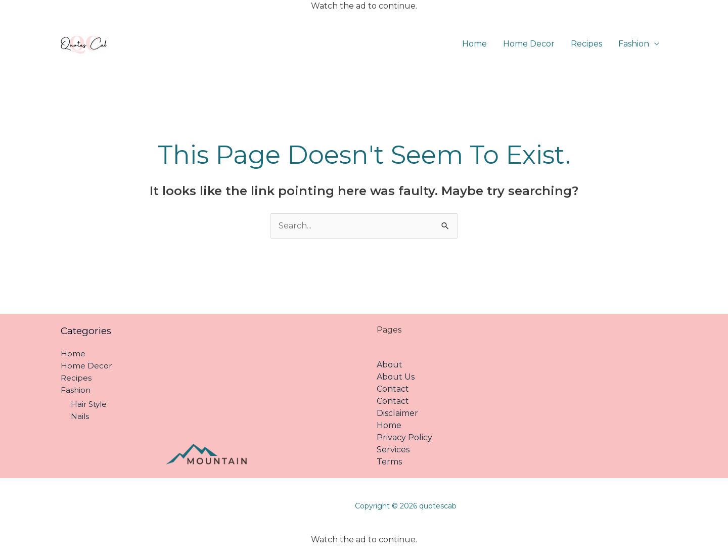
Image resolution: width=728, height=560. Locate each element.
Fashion (634, 44)
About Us (396, 377)
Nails (80, 416)
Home (474, 44)
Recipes (586, 44)
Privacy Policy (404, 437)
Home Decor (529, 44)
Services (393, 450)
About (390, 365)
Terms (389, 462)
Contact (393, 389)
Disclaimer (397, 413)
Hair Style (89, 404)
